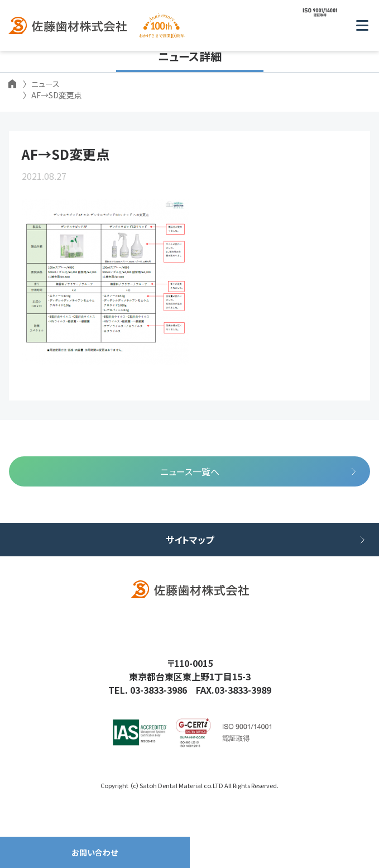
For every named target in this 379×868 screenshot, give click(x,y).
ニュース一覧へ (190, 471)
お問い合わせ (95, 852)
